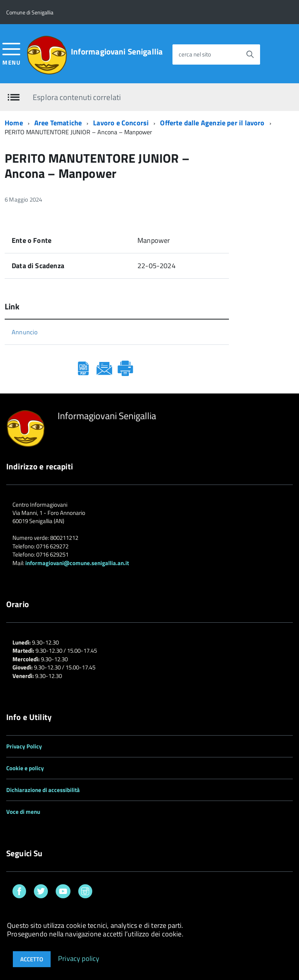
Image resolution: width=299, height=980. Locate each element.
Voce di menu (23, 812)
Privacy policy (79, 958)
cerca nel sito (195, 54)
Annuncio (25, 332)
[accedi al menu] (11, 53)
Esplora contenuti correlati (77, 97)
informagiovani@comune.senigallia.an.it (77, 563)
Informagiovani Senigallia (117, 52)
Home (14, 123)
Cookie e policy (25, 768)
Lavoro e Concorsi (121, 123)
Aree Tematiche (58, 123)
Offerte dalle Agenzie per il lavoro (212, 123)
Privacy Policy (24, 746)
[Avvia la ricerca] (250, 54)
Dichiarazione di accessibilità (43, 790)
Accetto (32, 959)
